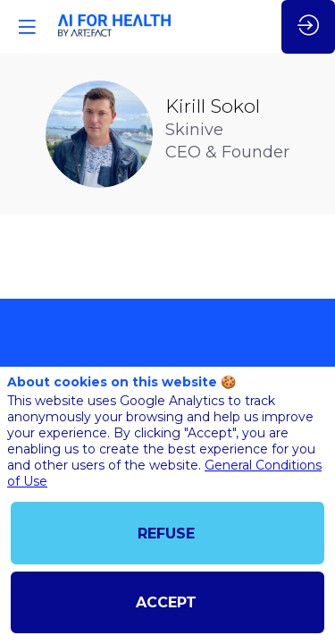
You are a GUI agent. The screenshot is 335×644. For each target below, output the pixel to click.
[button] (27, 27)
